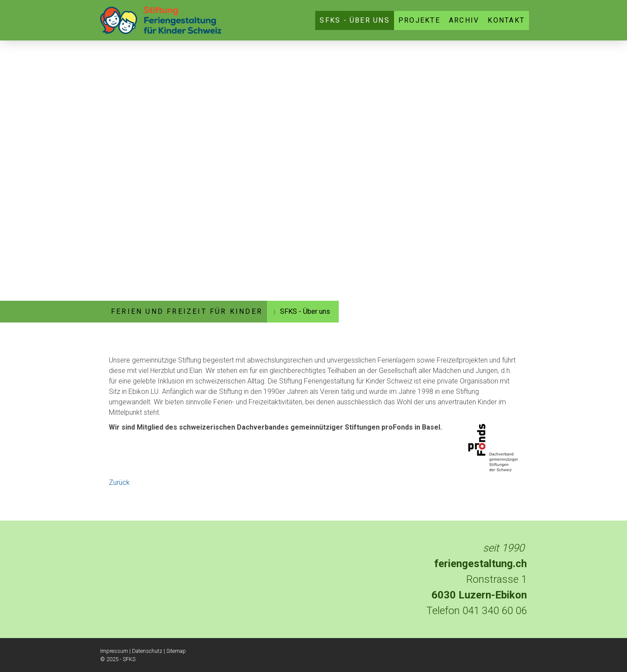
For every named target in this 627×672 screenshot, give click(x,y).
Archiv (464, 20)
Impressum (114, 651)
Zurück (119, 482)
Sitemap (176, 651)
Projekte (419, 20)
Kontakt (506, 20)
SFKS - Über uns (355, 20)
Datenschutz (147, 651)
